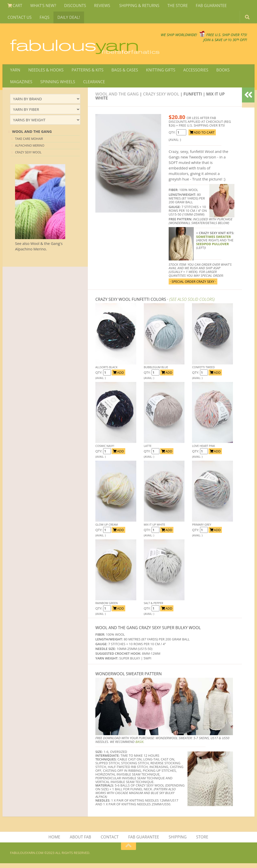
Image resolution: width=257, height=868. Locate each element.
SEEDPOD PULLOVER (213, 248)
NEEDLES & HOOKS (45, 73)
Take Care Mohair (29, 143)
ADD (118, 377)
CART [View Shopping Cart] (15, 6)
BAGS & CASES (123, 73)
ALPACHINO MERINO (30, 150)
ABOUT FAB (81, 842)
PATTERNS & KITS (86, 73)
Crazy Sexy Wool (161, 99)
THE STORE (174, 6)
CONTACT (110, 842)
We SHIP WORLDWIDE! (161, 37)
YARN (15, 73)
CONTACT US (19, 18)
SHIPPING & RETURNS (137, 6)
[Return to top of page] (128, 851)
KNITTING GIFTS (158, 73)
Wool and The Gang (117, 99)
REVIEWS (100, 6)
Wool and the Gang (32, 136)
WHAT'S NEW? (42, 6)
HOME (55, 842)
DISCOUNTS (74, 6)
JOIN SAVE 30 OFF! (219, 42)
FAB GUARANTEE (207, 6)
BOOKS (219, 73)
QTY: (173, 137)
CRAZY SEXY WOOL (28, 157)
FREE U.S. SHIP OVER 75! (221, 37)
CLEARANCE (93, 86)
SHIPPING (177, 842)
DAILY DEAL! (67, 18)
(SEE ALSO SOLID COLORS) (192, 304)
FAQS (44, 18)
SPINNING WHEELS (57, 86)
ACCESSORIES (193, 73)
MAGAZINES (21, 86)
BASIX (139, 746)
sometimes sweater (214, 241)
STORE (202, 842)
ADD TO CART (202, 137)
